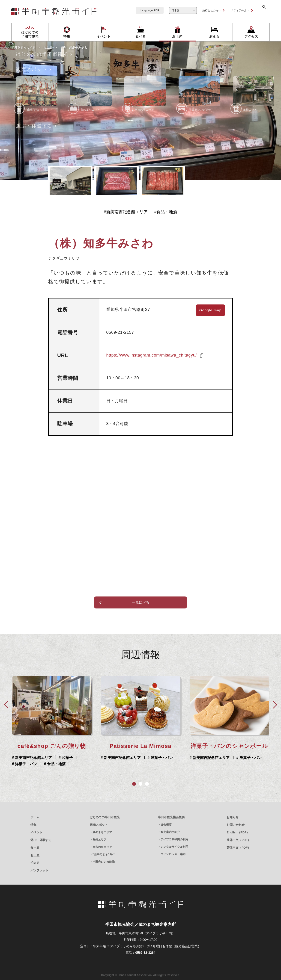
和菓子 (245, 758)
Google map (211, 310)
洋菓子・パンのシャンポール (140, 746)
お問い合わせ (236, 825)
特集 (33, 825)
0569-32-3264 (145, 953)
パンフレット (39, 870)
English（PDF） (238, 832)
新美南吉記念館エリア (127, 212)
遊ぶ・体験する (41, 840)
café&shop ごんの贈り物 (229, 746)
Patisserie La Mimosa (52, 746)
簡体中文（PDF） (239, 840)
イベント (36, 832)
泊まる (35, 863)
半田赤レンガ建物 (104, 862)
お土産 (35, 855)
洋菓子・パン (72, 758)
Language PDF (144, 10)
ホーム (35, 817)
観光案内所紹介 (170, 832)
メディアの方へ (234, 10)
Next (274, 704)
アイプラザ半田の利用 (174, 839)
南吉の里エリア (102, 847)
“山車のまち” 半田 (104, 854)
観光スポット (99, 825)
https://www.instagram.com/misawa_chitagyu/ (152, 355)
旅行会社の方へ (206, 10)
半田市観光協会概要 (171, 817)
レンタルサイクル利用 (174, 847)
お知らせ (233, 817)
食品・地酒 (167, 212)
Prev (7, 704)
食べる (35, 848)
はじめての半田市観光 (105, 817)
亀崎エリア (99, 840)
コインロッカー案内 (173, 854)
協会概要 (166, 825)
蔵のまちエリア (102, 832)
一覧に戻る (141, 602)
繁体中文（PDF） (239, 848)
